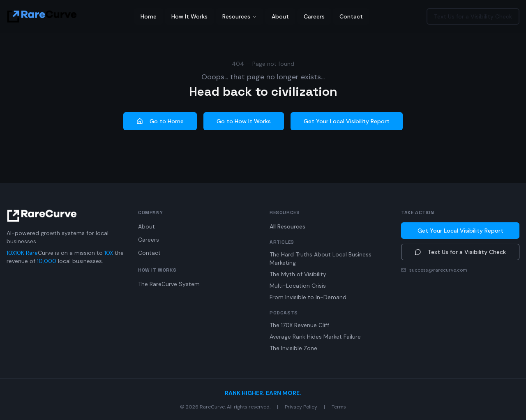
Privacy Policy (301, 407)
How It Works (189, 16)
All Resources (287, 226)
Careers (314, 16)
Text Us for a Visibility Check (473, 16)
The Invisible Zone (293, 348)
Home (149, 16)
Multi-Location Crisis (298, 286)
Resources (240, 16)
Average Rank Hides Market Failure (315, 337)
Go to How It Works (244, 121)
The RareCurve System (169, 284)
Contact (351, 16)
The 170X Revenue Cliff (299, 325)
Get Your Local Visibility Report (347, 121)
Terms (339, 407)
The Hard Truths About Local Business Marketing (321, 258)
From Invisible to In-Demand (308, 297)
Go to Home (160, 121)
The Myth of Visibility (298, 274)
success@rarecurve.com (438, 270)
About (280, 16)
